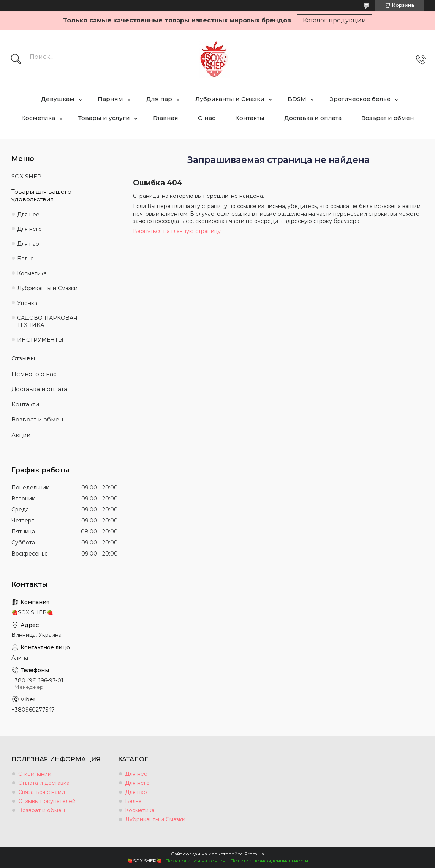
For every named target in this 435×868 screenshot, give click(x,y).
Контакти (25, 404)
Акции (21, 435)
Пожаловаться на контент (196, 861)
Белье (25, 259)
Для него (29, 229)
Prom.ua (254, 854)
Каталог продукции (335, 20)
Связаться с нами (42, 792)
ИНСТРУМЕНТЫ (40, 340)
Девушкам (58, 99)
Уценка (27, 303)
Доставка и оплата (313, 118)
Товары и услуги (104, 118)
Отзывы (23, 358)
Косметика (38, 118)
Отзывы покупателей (47, 801)
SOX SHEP (26, 176)
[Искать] (16, 60)
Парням (110, 99)
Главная (166, 118)
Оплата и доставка (44, 783)
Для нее (28, 215)
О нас (207, 118)
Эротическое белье (360, 99)
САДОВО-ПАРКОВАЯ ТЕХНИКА (47, 321)
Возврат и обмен (388, 118)
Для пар (159, 99)
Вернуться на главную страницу (177, 231)
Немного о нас (34, 374)
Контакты (250, 118)
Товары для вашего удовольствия (41, 195)
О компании (35, 774)
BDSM (297, 99)
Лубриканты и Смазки (230, 99)
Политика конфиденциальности (269, 861)
